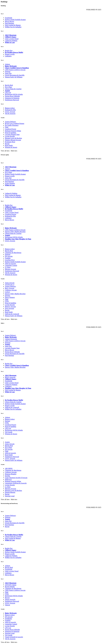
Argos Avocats (10, 283)
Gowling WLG (10, 260)
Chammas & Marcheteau (13, 253)
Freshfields (9, 18)
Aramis (7, 442)
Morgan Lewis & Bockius (13, 138)
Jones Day (8, 73)
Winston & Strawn (11, 147)
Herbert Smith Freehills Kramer (15, 20)
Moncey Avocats (10, 307)
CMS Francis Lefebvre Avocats (15, 70)
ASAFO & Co (10, 285)
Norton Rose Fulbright (12, 96)
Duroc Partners (10, 297)
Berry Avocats (10, 288)
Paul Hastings (9, 23)
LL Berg (8, 267)
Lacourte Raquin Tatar (12, 134)
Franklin (8, 258)
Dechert (8, 296)
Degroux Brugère (11, 474)
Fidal (7, 127)
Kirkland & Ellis (10, 110)
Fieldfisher (8, 619)
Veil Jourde (9, 432)
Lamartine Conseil (11, 265)
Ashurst (7, 64)
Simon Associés (10, 599)
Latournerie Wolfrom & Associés (16, 483)
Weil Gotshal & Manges (13, 25)
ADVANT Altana (11, 585)
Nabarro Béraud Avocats (13, 140)
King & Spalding (10, 133)
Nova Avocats (9, 308)
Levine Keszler (10, 136)
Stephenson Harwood (12, 100)
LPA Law (8, 93)
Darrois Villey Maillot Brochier (15, 232)
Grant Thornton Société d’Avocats (16, 478)
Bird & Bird (9, 85)
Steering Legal (10, 496)
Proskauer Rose (10, 142)
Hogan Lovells (10, 54)
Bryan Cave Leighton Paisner (15, 123)
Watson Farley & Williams (14, 77)
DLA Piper (8, 87)
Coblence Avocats (11, 290)
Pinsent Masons (10, 492)
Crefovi (7, 292)
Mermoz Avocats (10, 269)
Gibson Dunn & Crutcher (13, 89)
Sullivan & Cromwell (12, 314)
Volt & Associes (10, 113)
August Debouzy (10, 122)
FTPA (7, 301)
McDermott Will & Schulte (14, 94)
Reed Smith (9, 145)
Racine (7, 144)
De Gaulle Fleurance (12, 125)
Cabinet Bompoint (11, 339)
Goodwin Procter (11, 129)
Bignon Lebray (10, 108)
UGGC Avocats (10, 112)
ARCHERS (9, 468)
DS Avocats (9, 256)
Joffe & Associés (10, 264)
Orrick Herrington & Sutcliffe (15, 75)
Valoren (7, 605)
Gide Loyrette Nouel (12, 39)
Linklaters (8, 56)
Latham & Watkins (11, 41)
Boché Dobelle (10, 587)
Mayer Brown (9, 21)
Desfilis (7, 476)
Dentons (8, 72)
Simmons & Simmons (12, 98)
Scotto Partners (10, 183)
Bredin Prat (9, 51)
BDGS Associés (10, 377)
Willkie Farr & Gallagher (13, 27)
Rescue (7, 598)
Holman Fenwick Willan (13, 131)
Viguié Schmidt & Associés (14, 637)
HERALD (8, 479)
